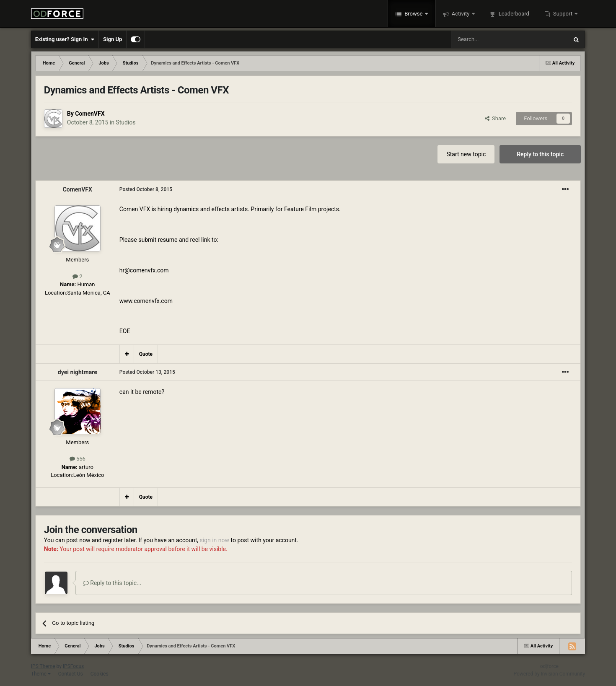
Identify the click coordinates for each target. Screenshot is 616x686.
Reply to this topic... (112, 583)
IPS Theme (43, 666)
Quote (146, 354)
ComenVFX (90, 114)
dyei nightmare (78, 372)
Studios (126, 122)
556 (78, 459)
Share (496, 118)
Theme (41, 674)
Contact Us (71, 674)
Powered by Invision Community (549, 674)
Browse (414, 14)
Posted (146, 189)
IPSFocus (73, 666)
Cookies (100, 674)
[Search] (489, 39)
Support (563, 14)
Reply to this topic (540, 154)
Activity (461, 14)
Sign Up (113, 39)
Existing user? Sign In (65, 39)
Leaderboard (513, 14)
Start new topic (466, 154)
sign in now (214, 540)
